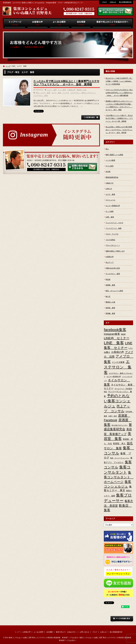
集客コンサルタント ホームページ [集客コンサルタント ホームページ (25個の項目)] (119, 477)
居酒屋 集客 (110, 285)
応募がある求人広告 (113, 268)
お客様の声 (38, 24)
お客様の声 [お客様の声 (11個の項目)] (118, 352)
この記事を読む (91, 117)
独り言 (108, 297)
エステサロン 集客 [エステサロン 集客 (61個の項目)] (118, 367)
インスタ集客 (110, 160)
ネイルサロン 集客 (113, 274)
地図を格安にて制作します (115, 251)
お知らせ (113, 2)
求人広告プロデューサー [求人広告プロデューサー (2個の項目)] (120, 425)
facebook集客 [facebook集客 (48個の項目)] (115, 330)
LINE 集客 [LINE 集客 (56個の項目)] (114, 343)
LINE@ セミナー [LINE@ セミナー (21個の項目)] (117, 338)
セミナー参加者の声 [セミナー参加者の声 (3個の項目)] (114, 377)
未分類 (108, 172)
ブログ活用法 (110, 240)
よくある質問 (59, 24)
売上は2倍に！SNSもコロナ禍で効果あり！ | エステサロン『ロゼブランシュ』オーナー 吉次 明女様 (119, 130)
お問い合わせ (84, 632)
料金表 (108, 279)
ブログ (104, 2)
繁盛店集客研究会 (112, 177)
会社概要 (81, 24)
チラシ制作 (110, 166)
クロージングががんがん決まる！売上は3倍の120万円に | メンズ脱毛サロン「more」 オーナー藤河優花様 (119, 93)
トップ (15, 24)
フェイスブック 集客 (114, 228)
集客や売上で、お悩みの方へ (112, 24)
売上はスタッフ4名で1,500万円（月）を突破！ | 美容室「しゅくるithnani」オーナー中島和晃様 (119, 81)
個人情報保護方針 (125, 2)
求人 (107, 149)
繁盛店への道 (81, 90)
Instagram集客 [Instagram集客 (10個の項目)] (112, 334)
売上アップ (110, 262)
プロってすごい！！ (113, 245)
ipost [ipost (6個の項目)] (123, 334)
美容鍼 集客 (110, 313)
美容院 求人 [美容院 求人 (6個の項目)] (119, 444)
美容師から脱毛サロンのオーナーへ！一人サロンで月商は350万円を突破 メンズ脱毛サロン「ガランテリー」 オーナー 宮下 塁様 (119, 106)
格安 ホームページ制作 (114, 291)
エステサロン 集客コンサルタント (83, 93)
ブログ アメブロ (112, 234)
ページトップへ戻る (122, 619)
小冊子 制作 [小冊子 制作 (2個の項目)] (112, 416)
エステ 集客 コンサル (60, 93)
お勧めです (110, 183)
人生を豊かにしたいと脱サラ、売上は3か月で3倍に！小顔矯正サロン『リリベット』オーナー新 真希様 (119, 118)
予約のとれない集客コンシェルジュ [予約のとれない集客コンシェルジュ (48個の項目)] (117, 401)
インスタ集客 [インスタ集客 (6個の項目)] (118, 362)
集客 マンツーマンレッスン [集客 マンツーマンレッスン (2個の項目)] (120, 458)
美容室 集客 (110, 308)
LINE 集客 (110, 217)
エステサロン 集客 (41, 96)
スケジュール (110, 200)
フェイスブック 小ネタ (114, 223)
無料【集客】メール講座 (114, 155)
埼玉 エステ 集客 (43, 93)
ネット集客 (62, 90)
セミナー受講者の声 (113, 206)
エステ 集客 (52, 90)
